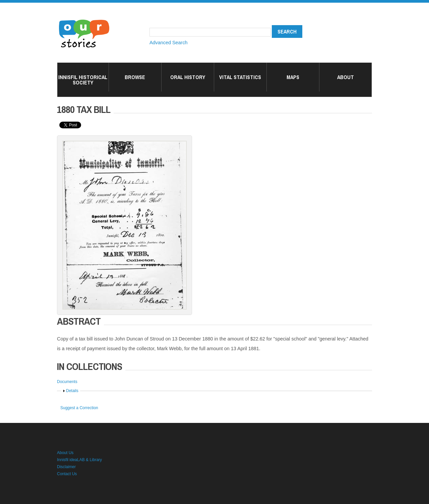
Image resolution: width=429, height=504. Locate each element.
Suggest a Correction (79, 408)
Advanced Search (169, 43)
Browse (135, 77)
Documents (67, 382)
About (346, 77)
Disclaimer (66, 467)
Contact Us (67, 474)
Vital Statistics (240, 77)
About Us (65, 453)
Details (72, 391)
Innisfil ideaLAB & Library (79, 460)
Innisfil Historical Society (83, 80)
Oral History (188, 77)
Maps (293, 77)
